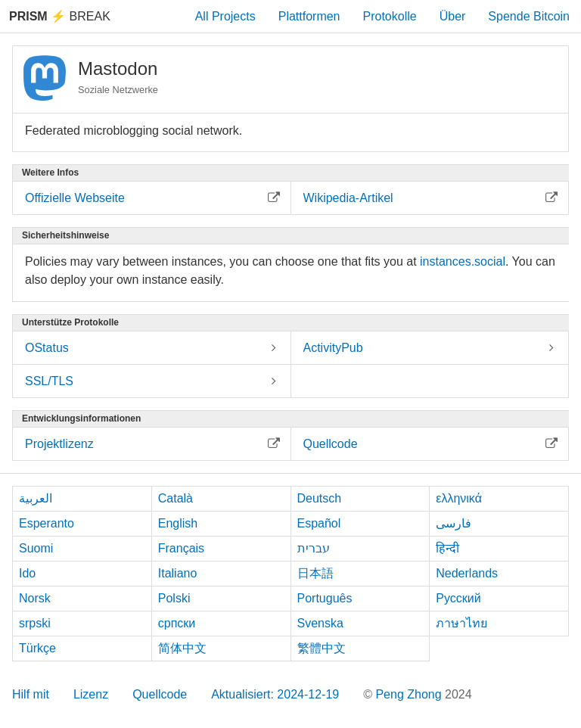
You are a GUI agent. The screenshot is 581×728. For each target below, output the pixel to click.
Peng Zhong (410, 694)
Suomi (36, 548)
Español (319, 523)
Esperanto (47, 523)
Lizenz (91, 694)
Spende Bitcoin (529, 16)
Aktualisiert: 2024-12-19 (275, 694)
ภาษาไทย (461, 623)
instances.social (463, 261)
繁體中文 (322, 648)
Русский (458, 598)
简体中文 (182, 648)
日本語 (315, 573)
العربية (36, 498)
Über (453, 16)
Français (181, 548)
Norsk (35, 598)
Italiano (178, 573)
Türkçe (37, 648)
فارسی (454, 523)
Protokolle (390, 16)
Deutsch (320, 498)
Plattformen (309, 16)
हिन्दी (447, 548)
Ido (27, 573)
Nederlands (467, 573)
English (178, 523)
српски (177, 623)
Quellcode (160, 694)
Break (60, 16)
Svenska (320, 623)
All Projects (225, 16)
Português (325, 598)
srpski (35, 623)
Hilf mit (31, 694)
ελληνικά (459, 498)
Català (176, 498)
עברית (314, 548)
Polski (174, 598)
